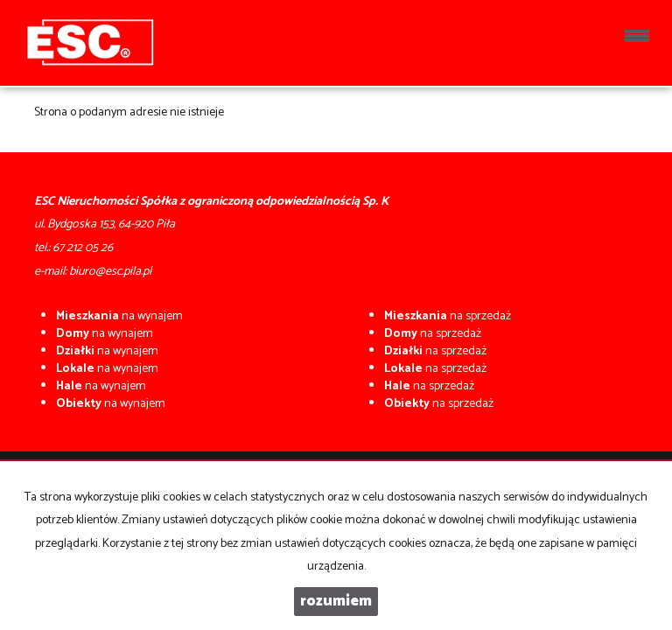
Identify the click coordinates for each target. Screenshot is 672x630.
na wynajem (119, 316)
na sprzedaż (448, 316)
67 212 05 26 (83, 248)
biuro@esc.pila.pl (110, 272)
